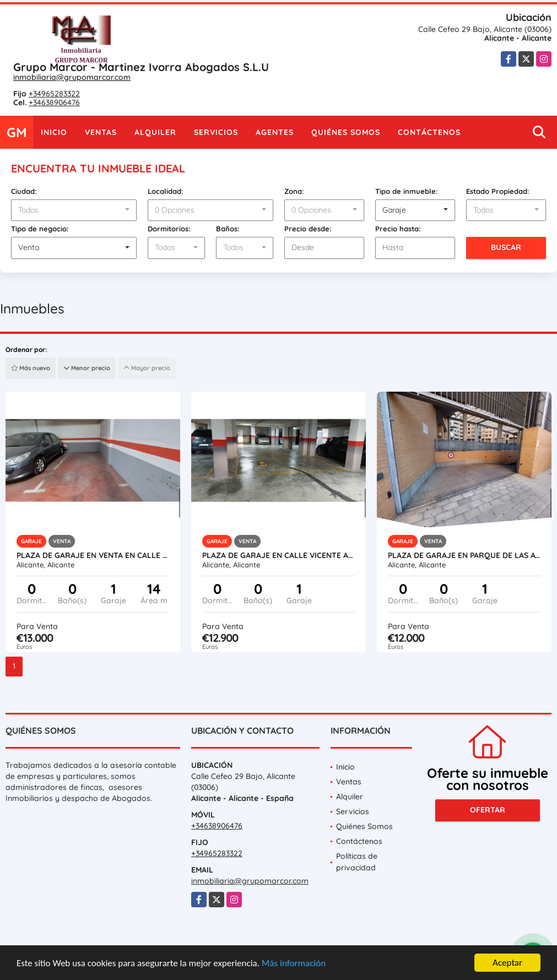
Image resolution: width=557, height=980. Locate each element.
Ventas (101, 132)
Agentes (275, 132)
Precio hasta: (398, 229)
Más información (294, 964)
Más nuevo (31, 368)
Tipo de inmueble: (407, 191)
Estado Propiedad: (498, 191)
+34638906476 (54, 102)
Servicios (216, 132)
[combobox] (74, 210)
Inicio (54, 132)
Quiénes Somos (346, 132)
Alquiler (155, 132)
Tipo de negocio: (40, 229)
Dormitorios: (169, 229)
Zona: (294, 191)
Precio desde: (308, 229)
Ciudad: (24, 191)
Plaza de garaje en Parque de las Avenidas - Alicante (464, 555)
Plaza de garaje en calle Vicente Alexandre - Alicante (278, 555)
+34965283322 (54, 94)
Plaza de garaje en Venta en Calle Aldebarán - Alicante (93, 555)
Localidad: (166, 191)
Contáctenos (429, 132)
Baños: (228, 229)
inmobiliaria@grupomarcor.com (72, 77)
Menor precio (87, 368)
